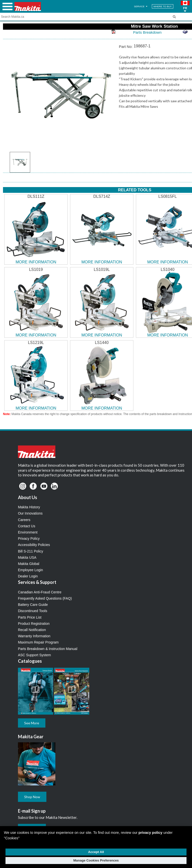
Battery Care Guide (33, 605)
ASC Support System (34, 655)
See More (32, 723)
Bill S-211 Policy (31, 551)
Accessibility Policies (34, 545)
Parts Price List (30, 617)
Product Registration (34, 624)
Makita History (29, 507)
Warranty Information (34, 636)
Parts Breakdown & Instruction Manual (48, 649)
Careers (24, 520)
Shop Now (32, 797)
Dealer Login (28, 576)
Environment (28, 532)
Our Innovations (30, 513)
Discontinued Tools (33, 611)
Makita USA (27, 557)
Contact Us (27, 526)
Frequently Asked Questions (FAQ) (45, 598)
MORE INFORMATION (36, 262)
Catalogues (30, 661)
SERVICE (141, 6)
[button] (185, 6)
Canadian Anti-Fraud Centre (40, 592)
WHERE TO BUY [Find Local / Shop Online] (163, 6)
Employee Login (30, 570)
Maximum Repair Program (38, 642)
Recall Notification (32, 630)
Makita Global (29, 564)
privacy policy (150, 833)
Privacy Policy (29, 539)
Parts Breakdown (147, 32)
